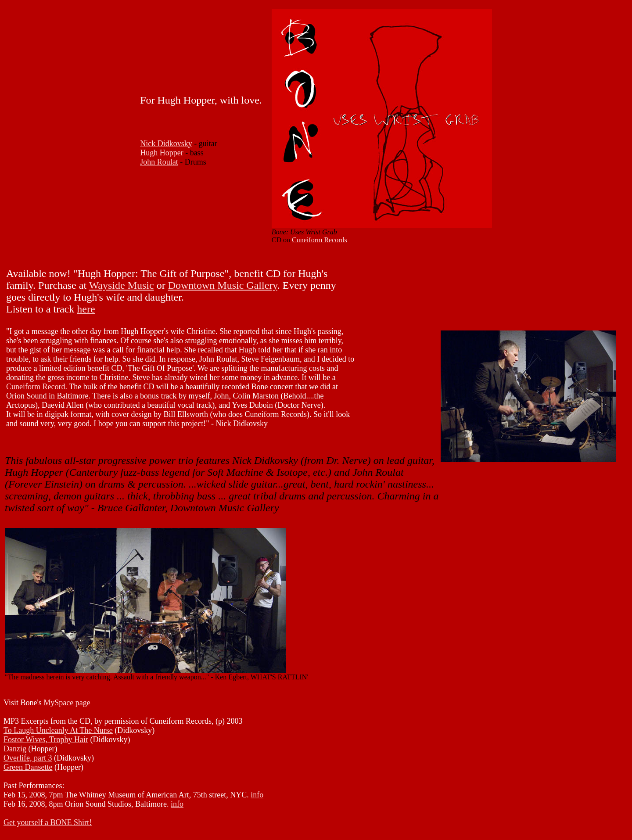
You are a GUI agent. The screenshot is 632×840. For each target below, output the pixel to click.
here (86, 309)
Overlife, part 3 (28, 758)
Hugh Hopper (162, 153)
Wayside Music (122, 285)
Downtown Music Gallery (223, 285)
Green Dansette (28, 767)
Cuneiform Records (320, 240)
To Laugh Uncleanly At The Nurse (58, 730)
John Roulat (159, 162)
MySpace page (67, 703)
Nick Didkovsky (166, 144)
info (257, 795)
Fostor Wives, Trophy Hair (46, 739)
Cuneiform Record (36, 387)
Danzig (15, 749)
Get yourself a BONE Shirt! (48, 822)
